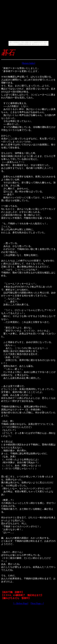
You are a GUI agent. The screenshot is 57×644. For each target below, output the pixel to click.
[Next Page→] (37, 603)
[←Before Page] (21, 603)
